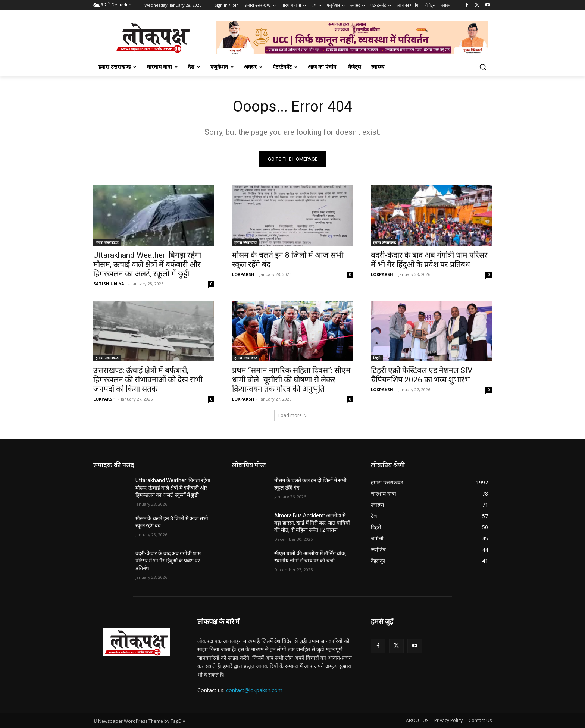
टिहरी (377, 358)
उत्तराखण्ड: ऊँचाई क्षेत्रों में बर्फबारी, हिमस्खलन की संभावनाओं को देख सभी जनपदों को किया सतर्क (148, 380)
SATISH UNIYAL (110, 284)
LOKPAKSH (243, 274)
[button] (483, 67)
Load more (293, 415)
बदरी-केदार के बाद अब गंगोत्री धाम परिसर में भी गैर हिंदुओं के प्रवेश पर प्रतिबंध (429, 260)
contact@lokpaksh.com (254, 691)
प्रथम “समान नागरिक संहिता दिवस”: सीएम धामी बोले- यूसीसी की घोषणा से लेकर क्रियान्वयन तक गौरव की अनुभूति (291, 380)
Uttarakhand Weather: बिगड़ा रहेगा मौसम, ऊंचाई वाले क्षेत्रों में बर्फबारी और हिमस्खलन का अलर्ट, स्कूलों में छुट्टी (147, 264)
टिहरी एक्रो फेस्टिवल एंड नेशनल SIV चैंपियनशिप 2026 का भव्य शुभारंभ (422, 375)
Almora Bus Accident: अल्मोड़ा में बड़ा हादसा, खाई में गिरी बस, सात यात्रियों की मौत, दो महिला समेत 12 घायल (312, 523)
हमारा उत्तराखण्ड (107, 242)
